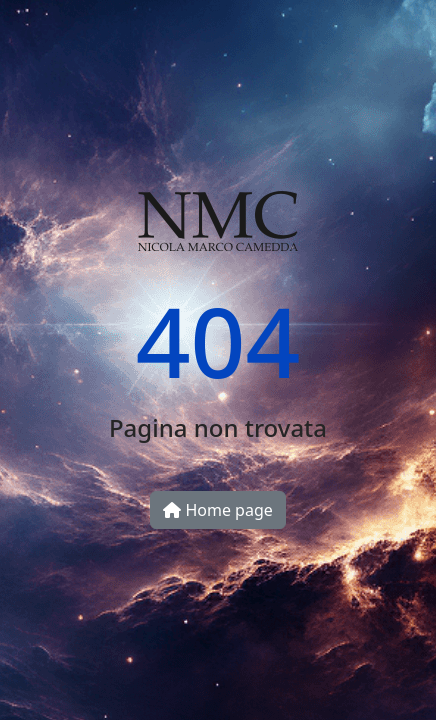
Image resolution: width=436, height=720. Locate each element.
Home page (218, 510)
